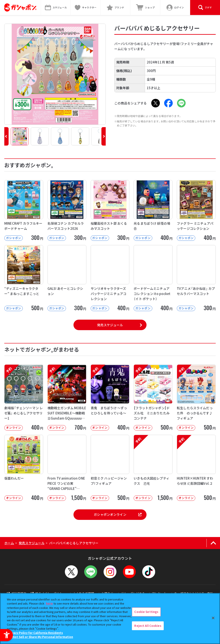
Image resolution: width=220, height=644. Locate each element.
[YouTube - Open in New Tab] (129, 572)
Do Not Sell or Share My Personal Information (40, 637)
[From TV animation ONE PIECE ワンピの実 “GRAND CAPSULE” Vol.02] (67, 468)
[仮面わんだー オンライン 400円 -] (24, 468)
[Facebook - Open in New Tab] (168, 103)
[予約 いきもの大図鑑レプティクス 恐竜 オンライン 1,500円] (153, 468)
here (49, 603)
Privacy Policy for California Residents (35, 633)
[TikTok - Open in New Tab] (149, 572)
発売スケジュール (110, 325)
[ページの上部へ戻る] (213, 543)
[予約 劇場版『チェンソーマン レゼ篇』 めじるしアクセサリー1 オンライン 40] (24, 397)
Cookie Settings (146, 612)
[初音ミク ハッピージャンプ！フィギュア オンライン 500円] (110, 468)
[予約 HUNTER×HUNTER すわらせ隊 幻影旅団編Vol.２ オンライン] (196, 468)
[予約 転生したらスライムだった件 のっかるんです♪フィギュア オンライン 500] (196, 397)
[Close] (213, 618)
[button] (6, 136)
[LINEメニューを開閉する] (91, 572)
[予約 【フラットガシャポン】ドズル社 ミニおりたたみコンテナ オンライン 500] (153, 397)
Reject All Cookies (148, 626)
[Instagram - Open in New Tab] (110, 572)
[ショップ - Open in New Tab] (145, 8)
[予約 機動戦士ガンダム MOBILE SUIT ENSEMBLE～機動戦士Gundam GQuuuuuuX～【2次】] (67, 397)
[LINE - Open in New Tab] (181, 103)
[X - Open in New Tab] (156, 103)
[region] (110, 618)
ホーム (9, 543)
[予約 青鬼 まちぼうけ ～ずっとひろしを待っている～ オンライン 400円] (110, 397)
